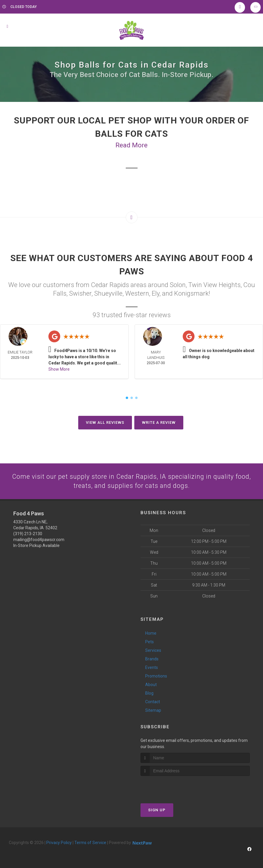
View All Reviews (105, 422)
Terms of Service (90, 843)
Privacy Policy (59, 843)
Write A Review (159, 422)
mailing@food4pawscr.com (39, 540)
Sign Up (157, 810)
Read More (131, 145)
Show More (59, 369)
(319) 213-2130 (28, 534)
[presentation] (172, 787)
